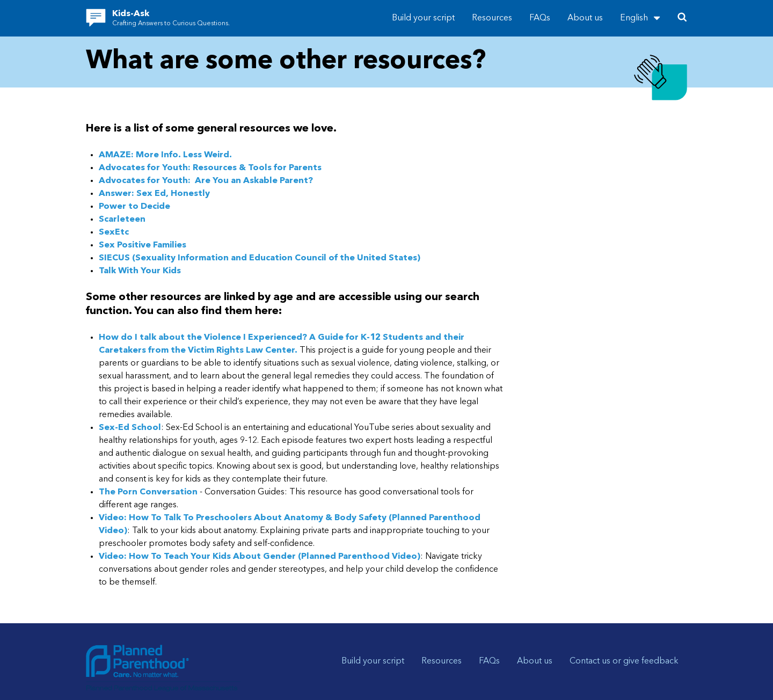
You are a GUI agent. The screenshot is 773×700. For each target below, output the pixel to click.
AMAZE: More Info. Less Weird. (165, 155)
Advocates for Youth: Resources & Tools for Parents (210, 168)
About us (585, 18)
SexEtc (114, 232)
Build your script (423, 18)
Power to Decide (134, 207)
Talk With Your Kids (140, 271)
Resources (492, 18)
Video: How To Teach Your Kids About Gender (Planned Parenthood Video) (260, 557)
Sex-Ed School (130, 428)
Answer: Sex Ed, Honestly (154, 194)
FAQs (540, 18)
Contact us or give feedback (624, 661)
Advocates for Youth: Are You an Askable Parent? (207, 181)
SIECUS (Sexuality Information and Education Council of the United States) (260, 258)
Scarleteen (122, 220)
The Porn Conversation (148, 492)
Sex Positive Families (143, 245)
